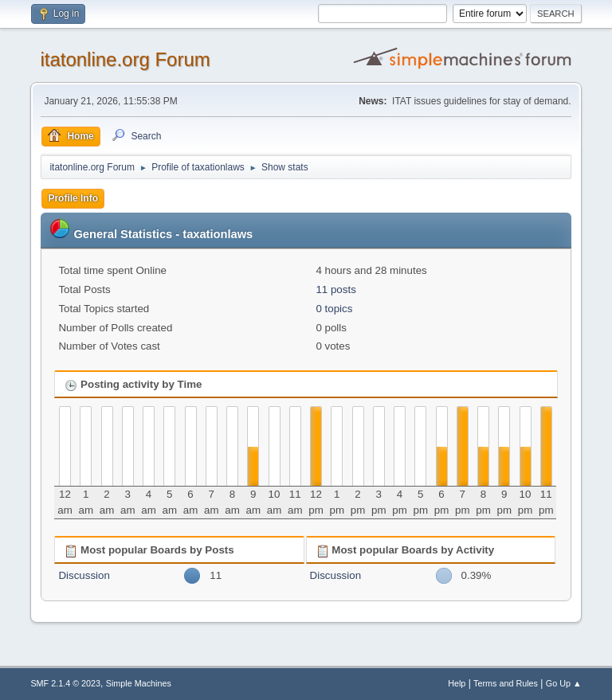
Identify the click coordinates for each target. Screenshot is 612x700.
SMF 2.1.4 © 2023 (65, 683)
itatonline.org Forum (125, 59)
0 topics (334, 309)
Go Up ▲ (564, 683)
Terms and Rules (506, 683)
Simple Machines (139, 683)
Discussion (84, 575)
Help (457, 683)
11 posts (335, 289)
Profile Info (73, 198)
